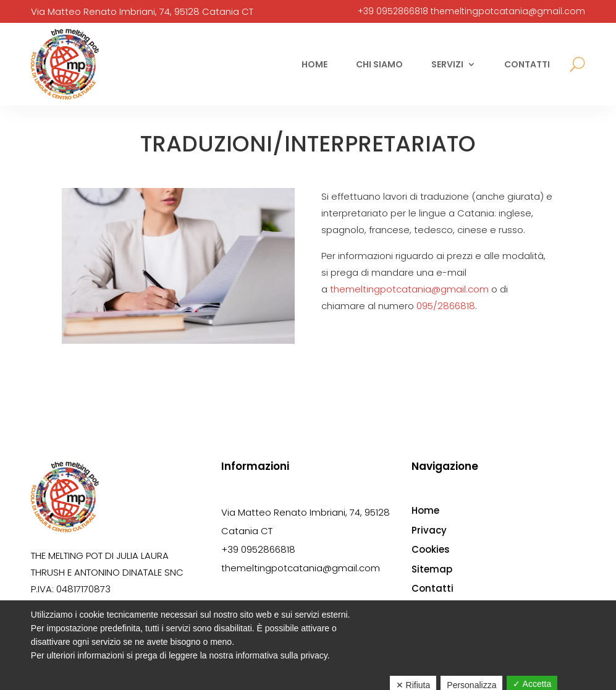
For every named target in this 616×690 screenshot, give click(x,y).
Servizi (447, 64)
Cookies (431, 549)
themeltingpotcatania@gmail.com (508, 11)
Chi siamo (379, 64)
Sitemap (432, 569)
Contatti (527, 64)
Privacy (429, 530)
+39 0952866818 (393, 11)
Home (314, 64)
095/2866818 (446, 306)
